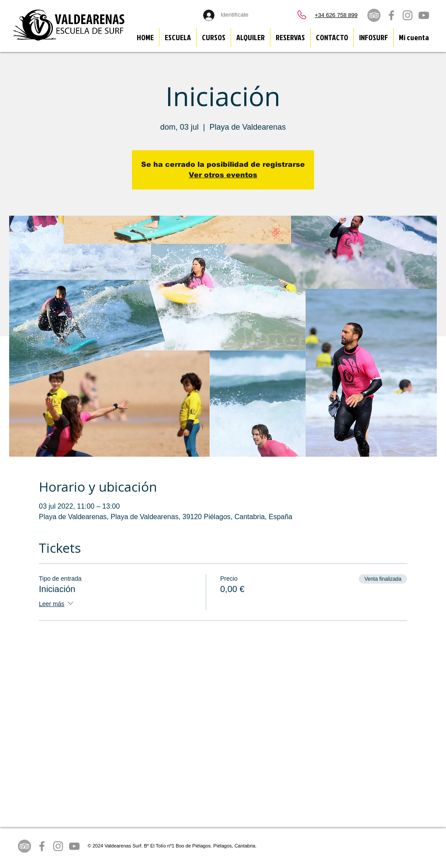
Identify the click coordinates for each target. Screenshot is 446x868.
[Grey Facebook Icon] (391, 15)
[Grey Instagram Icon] (408, 15)
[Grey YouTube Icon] (424, 15)
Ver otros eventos (223, 175)
